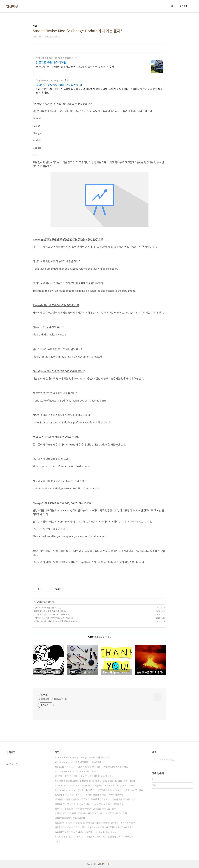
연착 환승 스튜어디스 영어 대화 (70, 827)
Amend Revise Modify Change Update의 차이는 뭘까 (82, 757)
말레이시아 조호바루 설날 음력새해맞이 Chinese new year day (86, 809)
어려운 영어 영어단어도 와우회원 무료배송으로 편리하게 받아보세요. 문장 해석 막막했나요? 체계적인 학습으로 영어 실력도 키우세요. (99, 91)
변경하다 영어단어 (64, 795)
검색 (190, 760)
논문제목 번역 (129, 823)
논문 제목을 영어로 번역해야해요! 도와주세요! (52, 618)
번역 (37, 602)
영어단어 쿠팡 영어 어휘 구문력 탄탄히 (59, 85)
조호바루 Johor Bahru (110, 790)
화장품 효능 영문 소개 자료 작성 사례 (49, 611)
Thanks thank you (107, 832)
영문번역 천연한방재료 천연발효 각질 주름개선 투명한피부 (83, 799)
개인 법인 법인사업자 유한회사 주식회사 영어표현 (111, 837)
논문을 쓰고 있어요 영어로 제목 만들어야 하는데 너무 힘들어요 (85, 776)
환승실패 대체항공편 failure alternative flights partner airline (87, 823)
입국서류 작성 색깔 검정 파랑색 (109, 804)
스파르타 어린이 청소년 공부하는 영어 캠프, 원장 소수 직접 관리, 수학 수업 (75, 66)
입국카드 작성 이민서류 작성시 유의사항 (74, 832)
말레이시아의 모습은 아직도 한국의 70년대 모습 (111, 827)
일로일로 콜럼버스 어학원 (51, 62)
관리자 (110, 864)
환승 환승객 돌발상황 (117, 813)
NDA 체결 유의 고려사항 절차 (70, 837)
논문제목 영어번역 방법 (125, 799)
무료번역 (97, 762)
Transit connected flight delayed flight (76, 771)
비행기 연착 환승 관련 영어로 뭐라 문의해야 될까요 (79, 813)
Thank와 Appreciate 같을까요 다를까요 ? (51, 614)
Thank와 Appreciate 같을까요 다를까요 (75, 790)
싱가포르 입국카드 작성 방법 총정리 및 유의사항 (78, 767)
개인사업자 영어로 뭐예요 (117, 767)
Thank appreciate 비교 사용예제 (72, 762)
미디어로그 (185, 6)
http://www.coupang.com (50, 80)
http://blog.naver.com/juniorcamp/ (55, 58)
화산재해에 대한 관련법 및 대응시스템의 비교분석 (100, 795)
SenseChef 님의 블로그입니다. (52, 699)
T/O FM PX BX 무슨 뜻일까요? (46, 607)
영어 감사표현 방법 (134, 790)
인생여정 (12, 6)
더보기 (57, 842)
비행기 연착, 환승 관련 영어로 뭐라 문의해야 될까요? (55, 621)
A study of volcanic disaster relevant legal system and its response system (95, 785)
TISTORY (100, 864)
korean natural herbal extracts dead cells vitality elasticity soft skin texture (96, 781)
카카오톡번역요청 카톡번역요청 (70, 818)
